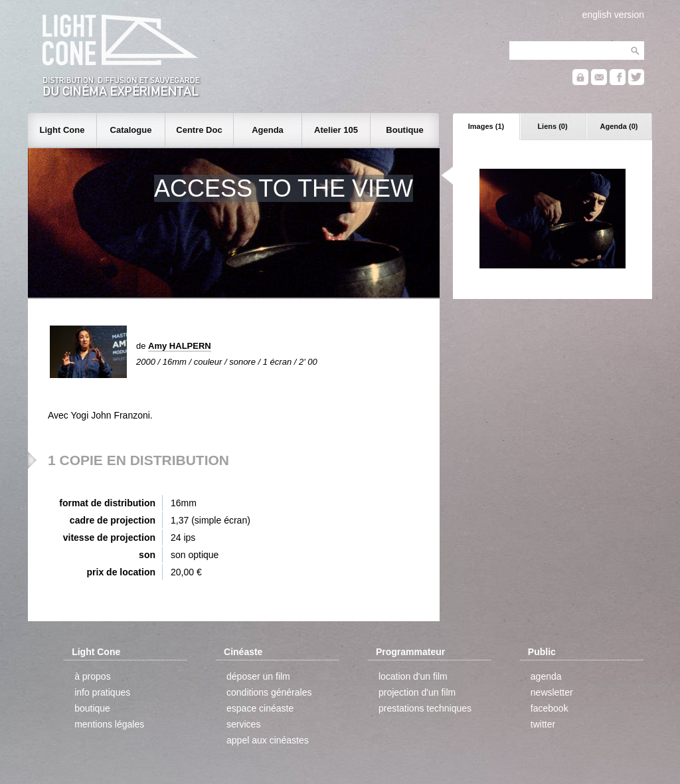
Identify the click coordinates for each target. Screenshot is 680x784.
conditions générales (269, 692)
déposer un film (258, 676)
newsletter (552, 692)
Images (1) (486, 126)
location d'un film (413, 676)
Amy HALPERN (180, 346)
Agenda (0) (619, 126)
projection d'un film (417, 692)
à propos (92, 676)
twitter (543, 724)
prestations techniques (425, 708)
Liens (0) (552, 126)
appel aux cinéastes (268, 740)
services (243, 724)
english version (613, 15)
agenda (546, 676)
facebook (550, 708)
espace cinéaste (260, 708)
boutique (92, 708)
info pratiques (102, 692)
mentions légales (109, 724)
